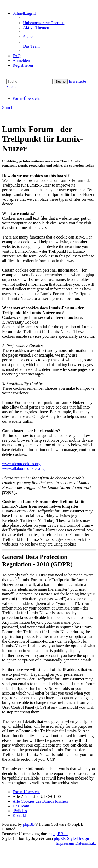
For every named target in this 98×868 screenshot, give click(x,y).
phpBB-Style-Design (71, 838)
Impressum (65, 843)
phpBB (29, 824)
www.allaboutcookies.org (23, 469)
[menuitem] (44, 23)
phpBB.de (60, 834)
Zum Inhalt (11, 107)
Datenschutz (86, 843)
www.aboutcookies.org (21, 464)
